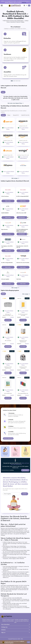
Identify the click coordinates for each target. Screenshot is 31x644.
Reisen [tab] (9, 115)
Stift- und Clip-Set (8, 341)
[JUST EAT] (8, 125)
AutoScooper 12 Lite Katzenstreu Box (23, 341)
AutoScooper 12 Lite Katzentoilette (23, 368)
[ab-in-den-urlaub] (23, 168)
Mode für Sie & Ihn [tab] (25, 115)
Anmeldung (12, 471)
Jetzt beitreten (25, 471)
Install (29, 642)
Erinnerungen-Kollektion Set (23, 394)
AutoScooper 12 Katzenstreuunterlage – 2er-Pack (8, 315)
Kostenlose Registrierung (8, 439)
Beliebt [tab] (3, 115)
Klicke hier (24, 3)
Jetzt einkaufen (8, 320)
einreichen (25, 494)
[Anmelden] (29, 5)
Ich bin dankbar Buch (8, 394)
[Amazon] (23, 125)
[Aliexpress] (8, 168)
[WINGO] (23, 154)
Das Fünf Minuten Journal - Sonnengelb (23, 315)
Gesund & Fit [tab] (16, 115)
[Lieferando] (8, 154)
